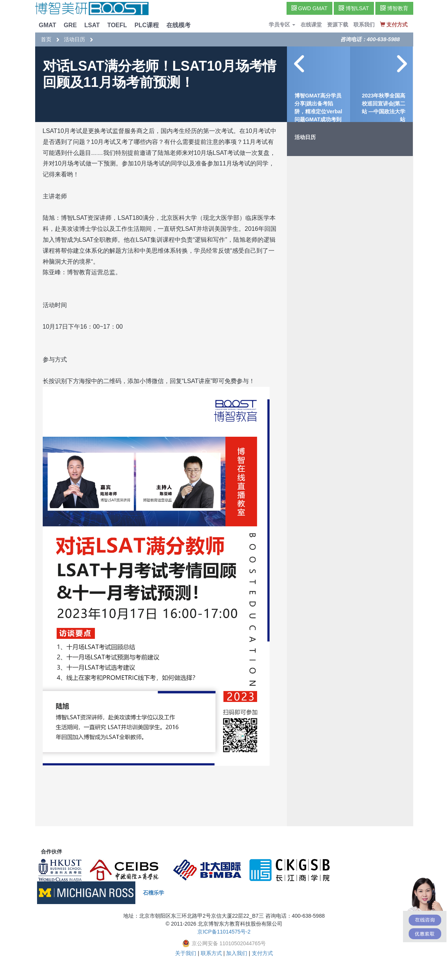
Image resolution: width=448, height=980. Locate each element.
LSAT (92, 25)
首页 (46, 39)
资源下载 (338, 25)
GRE (70, 25)
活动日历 (74, 39)
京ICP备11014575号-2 (224, 932)
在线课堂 (311, 25)
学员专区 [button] (282, 25)
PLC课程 (147, 25)
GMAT (48, 25)
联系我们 (364, 25)
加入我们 (237, 953)
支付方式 (262, 953)
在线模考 (178, 25)
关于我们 (186, 953)
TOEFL (117, 25)
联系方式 (211, 953)
